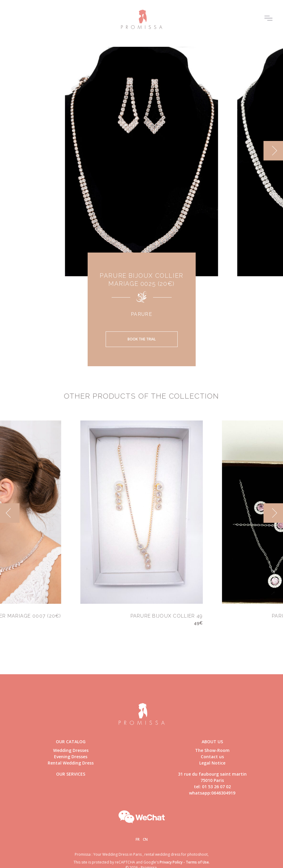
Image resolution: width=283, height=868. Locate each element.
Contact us (212, 757)
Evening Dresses (71, 757)
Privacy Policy (171, 862)
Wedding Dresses (71, 750)
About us (212, 742)
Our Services (71, 774)
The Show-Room (212, 750)
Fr (138, 839)
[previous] (10, 513)
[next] (273, 151)
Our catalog (71, 742)
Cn (145, 839)
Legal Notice (212, 763)
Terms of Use (197, 862)
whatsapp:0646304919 (212, 793)
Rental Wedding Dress (71, 763)
